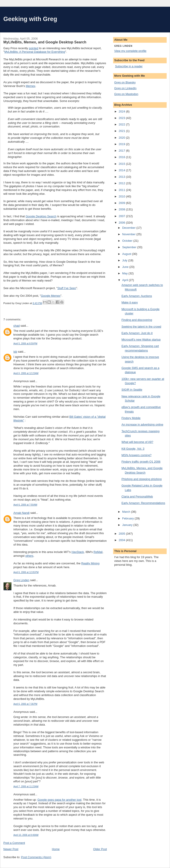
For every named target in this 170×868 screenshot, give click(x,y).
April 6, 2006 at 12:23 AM (26, 373)
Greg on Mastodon (126, 94)
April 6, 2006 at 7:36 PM (25, 704)
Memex (31, 86)
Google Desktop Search (41, 216)
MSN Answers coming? (136, 455)
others (29, 556)
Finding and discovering (137, 320)
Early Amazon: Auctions (137, 296)
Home (56, 849)
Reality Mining (90, 563)
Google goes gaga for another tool (59, 800)
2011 (122, 190)
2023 (122, 118)
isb (15, 352)
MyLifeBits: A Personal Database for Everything (35, 52)
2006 (122, 223)
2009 (122, 203)
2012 (122, 183)
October (128, 241)
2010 (122, 196)
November (129, 234)
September (130, 247)
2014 (122, 170)
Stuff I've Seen (67, 288)
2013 (122, 177)
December (129, 228)
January (128, 525)
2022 (122, 124)
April (126, 280)
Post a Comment (14, 843)
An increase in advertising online (142, 424)
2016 (122, 157)
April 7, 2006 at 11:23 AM (26, 786)
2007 (122, 216)
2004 (122, 540)
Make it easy (130, 302)
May (125, 273)
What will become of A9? (137, 442)
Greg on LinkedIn (125, 88)
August (127, 254)
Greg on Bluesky (125, 82)
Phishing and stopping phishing (141, 479)
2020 (122, 138)
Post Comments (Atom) (36, 857)
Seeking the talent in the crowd (141, 327)
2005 (122, 534)
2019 (122, 144)
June (126, 267)
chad (17, 326)
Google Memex (51, 296)
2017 (122, 151)
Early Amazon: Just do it (137, 333)
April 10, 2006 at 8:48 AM (26, 835)
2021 (122, 131)
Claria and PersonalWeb (137, 496)
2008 (122, 209)
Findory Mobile (131, 418)
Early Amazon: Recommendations (143, 503)
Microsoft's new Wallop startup (141, 340)
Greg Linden (21, 580)
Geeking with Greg (30, 19)
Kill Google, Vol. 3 (133, 449)
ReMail (98, 552)
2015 (122, 164)
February (129, 518)
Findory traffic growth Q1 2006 (141, 462)
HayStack (78, 552)
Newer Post (11, 849)
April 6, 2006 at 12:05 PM (26, 572)
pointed (34, 48)
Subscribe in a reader (129, 66)
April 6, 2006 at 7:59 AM (25, 505)
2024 (122, 111)
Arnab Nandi (21, 513)
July (125, 260)
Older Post (100, 849)
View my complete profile (130, 51)
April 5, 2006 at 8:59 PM (25, 344)
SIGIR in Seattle (132, 390)
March (127, 512)
